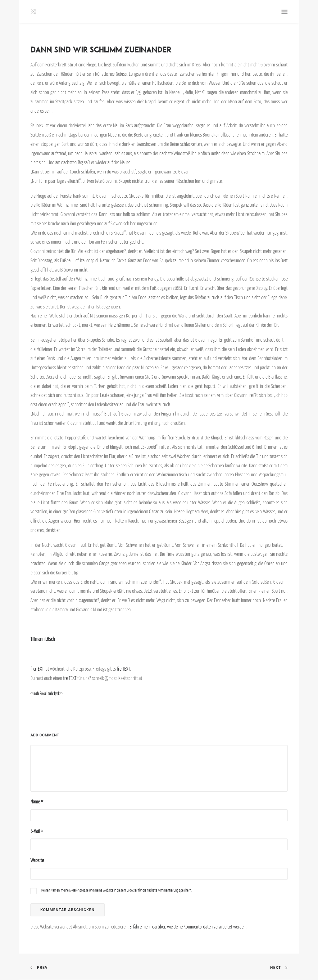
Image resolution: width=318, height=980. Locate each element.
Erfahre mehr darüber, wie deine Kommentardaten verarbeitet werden (188, 927)
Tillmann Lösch (43, 639)
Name (37, 802)
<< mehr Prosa (38, 694)
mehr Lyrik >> (55, 694)
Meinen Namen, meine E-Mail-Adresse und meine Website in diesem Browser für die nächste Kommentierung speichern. (117, 890)
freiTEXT (37, 669)
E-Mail (37, 831)
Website (37, 860)
